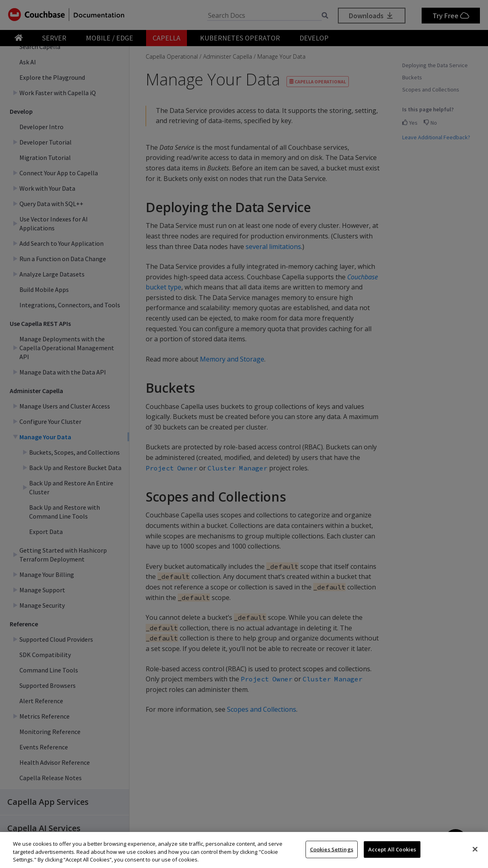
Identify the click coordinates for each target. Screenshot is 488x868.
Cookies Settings (332, 849)
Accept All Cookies (392, 849)
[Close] (475, 849)
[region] (244, 850)
